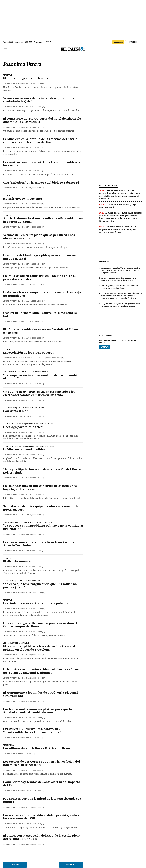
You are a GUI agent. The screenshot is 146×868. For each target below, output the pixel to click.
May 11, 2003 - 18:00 (36, 416)
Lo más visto (106, 262)
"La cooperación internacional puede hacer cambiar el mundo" (42, 377)
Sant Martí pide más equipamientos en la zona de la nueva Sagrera (41, 508)
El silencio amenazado (19, 562)
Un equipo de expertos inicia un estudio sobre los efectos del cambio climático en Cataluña (39, 394)
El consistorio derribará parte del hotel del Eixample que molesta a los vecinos (42, 120)
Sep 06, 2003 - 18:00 (35, 244)
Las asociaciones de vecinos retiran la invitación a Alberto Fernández (39, 544)
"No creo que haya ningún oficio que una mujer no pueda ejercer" (40, 586)
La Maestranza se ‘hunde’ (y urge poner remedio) (118, 206)
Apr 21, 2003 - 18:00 (35, 515)
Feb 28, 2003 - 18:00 (35, 738)
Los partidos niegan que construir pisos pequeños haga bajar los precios (40, 488)
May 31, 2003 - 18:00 (35, 384)
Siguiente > (71, 865)
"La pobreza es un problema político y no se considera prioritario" (43, 528)
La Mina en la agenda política (24, 450)
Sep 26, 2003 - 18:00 (35, 148)
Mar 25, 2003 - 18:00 (35, 632)
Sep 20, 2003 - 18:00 (35, 188)
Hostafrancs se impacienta (23, 199)
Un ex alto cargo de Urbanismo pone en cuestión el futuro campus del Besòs (40, 625)
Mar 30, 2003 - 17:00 (35, 593)
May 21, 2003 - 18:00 (35, 400)
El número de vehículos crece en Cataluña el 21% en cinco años (41, 331)
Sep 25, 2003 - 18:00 (35, 171)
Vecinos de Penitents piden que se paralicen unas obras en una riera (39, 237)
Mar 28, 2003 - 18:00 (35, 609)
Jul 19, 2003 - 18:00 (35, 284)
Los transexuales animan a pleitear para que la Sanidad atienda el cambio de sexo (37, 711)
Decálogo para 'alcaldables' (23, 427)
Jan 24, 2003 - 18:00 (35, 807)
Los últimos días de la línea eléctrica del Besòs (37, 749)
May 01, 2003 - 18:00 (35, 495)
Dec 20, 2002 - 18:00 (35, 844)
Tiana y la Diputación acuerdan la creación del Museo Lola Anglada (42, 471)
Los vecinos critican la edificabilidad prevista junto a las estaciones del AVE (41, 817)
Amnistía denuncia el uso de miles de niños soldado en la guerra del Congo (43, 220)
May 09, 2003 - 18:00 (35, 432)
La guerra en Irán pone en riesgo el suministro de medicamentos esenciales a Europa (122, 305)
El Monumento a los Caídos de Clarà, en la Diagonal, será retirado (41, 695)
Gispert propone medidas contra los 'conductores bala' (40, 315)
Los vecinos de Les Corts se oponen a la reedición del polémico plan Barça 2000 (41, 764)
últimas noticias (108, 185)
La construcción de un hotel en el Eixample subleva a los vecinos (42, 164)
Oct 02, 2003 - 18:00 (35, 127)
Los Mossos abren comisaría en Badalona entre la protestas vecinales (39, 278)
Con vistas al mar (16, 411)
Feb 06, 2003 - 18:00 (27, 754)
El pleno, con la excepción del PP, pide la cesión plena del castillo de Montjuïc (42, 838)
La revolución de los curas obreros (28, 353)
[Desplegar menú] (5, 49)
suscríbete (118, 42)
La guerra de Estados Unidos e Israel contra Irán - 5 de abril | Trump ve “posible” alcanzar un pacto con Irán (121, 270)
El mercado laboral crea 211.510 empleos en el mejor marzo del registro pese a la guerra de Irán (118, 229)
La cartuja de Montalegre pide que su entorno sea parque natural (40, 257)
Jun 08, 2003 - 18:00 (55, 358)
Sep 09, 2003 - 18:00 (35, 227)
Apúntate (105, 347)
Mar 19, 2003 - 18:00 (35, 655)
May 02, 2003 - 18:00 (35, 478)
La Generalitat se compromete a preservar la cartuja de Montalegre (42, 294)
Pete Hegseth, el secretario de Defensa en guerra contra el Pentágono (120, 287)
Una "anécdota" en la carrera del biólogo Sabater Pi (41, 183)
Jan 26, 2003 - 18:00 (35, 791)
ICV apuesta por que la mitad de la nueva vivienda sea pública (42, 801)
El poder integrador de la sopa (26, 79)
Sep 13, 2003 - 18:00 (35, 204)
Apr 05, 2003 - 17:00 (35, 551)
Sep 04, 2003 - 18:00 (35, 264)
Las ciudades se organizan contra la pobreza (36, 604)
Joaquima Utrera (22, 64)
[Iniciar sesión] (134, 42)
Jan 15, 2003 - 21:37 (35, 824)
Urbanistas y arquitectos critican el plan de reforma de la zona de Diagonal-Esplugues (41, 671)
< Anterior (15, 865)
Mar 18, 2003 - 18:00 (35, 678)
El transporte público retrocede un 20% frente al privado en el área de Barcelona (39, 648)
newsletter (106, 336)
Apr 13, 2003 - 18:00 (35, 534)
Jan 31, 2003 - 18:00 (35, 770)
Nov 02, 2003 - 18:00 (35, 84)
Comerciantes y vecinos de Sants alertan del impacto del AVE (42, 784)
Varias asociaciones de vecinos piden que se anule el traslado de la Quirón (41, 100)
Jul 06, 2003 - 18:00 (35, 301)
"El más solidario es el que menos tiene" (32, 733)
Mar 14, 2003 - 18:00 (35, 718)
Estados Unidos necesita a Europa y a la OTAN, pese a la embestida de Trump (119, 279)
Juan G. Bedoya (24, 358)
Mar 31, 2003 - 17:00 (35, 567)
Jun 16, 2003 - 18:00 (35, 321)
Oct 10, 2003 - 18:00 (35, 107)
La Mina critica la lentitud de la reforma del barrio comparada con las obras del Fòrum (40, 141)
